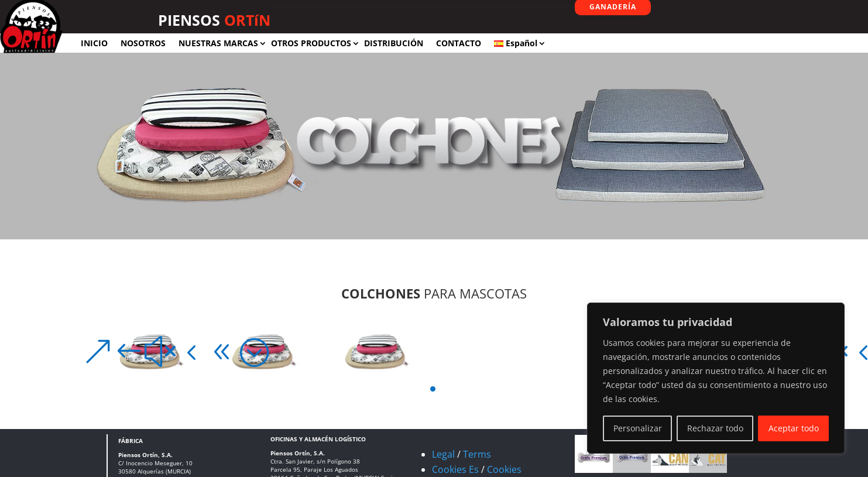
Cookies (504, 469)
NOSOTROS (143, 43)
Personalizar (638, 428)
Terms (477, 454)
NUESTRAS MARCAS (218, 43)
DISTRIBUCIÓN (394, 43)
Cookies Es (455, 469)
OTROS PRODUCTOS (311, 43)
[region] (716, 378)
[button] (95, 352)
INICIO (94, 43)
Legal (443, 454)
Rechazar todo (715, 428)
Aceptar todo (794, 428)
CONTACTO (459, 43)
